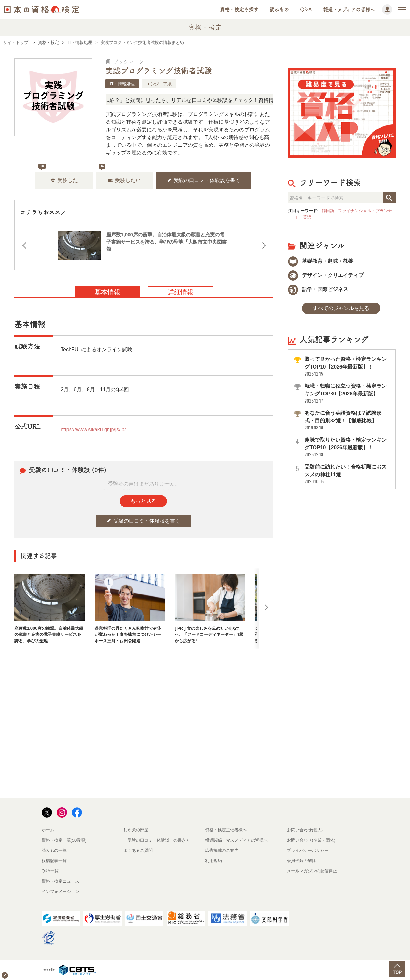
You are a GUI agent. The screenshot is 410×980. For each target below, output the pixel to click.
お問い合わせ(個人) (305, 830)
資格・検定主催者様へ (226, 830)
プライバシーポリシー (308, 850)
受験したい (124, 180)
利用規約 (213, 861)
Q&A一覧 (50, 871)
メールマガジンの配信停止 (312, 871)
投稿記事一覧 (54, 861)
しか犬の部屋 (136, 830)
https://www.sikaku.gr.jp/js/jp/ (93, 430)
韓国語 (328, 211)
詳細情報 (180, 292)
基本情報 (107, 292)
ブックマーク (125, 62)
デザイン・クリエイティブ (326, 275)
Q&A (306, 9)
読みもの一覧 (54, 850)
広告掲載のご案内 (222, 850)
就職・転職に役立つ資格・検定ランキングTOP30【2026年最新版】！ (347, 393)
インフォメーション (60, 891)
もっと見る (143, 501)
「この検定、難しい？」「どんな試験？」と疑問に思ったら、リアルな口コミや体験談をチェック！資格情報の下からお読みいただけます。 (201, 100)
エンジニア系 (159, 84)
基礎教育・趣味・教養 (321, 261)
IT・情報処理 (122, 84)
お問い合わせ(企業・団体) (311, 840)
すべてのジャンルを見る (341, 308)
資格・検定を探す (239, 9)
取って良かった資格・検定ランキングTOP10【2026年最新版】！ (347, 366)
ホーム (48, 830)
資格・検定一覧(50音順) (64, 840)
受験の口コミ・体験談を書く (204, 180)
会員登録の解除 (301, 861)
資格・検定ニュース (60, 881)
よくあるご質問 (138, 850)
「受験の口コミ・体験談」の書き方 (157, 840)
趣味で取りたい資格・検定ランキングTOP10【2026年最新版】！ (347, 447)
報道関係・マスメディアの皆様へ (236, 840)
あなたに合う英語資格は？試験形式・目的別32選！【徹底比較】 (347, 420)
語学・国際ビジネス (318, 289)
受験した (64, 180)
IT (297, 217)
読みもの (279, 9)
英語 (307, 217)
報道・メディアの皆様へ (349, 9)
